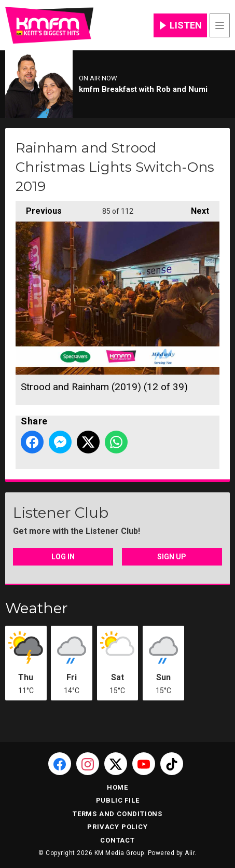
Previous (39, 208)
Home (117, 787)
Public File (118, 800)
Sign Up (172, 557)
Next (195, 208)
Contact (117, 840)
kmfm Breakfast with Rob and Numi (143, 89)
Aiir (190, 853)
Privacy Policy (117, 827)
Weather (37, 608)
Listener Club (61, 513)
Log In (63, 557)
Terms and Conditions (117, 814)
